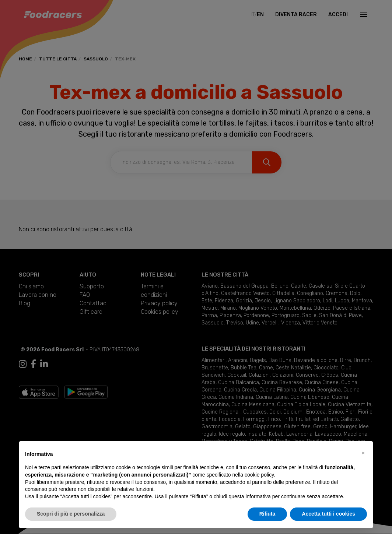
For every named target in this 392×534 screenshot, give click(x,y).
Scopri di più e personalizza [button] (71, 514)
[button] (363, 453)
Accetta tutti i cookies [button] (328, 514)
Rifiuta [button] (267, 514)
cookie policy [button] (259, 475)
